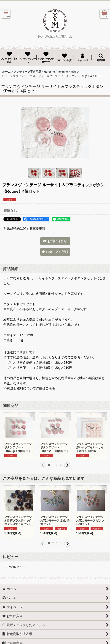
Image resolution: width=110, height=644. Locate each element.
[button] (6, 14)
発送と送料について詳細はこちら (31, 388)
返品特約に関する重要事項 (24, 229)
